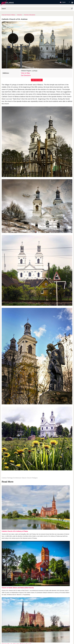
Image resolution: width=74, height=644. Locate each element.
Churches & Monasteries (30, 15)
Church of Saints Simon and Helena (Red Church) (18, 588)
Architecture (17, 478)
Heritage (10, 478)
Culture (4, 478)
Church (29, 478)
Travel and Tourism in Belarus (8, 15)
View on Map (25, 73)
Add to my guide (37, 80)
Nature (24, 478)
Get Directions (26, 75)
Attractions (20, 15)
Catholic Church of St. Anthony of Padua (15, 531)
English (64, 2)
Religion (35, 478)
